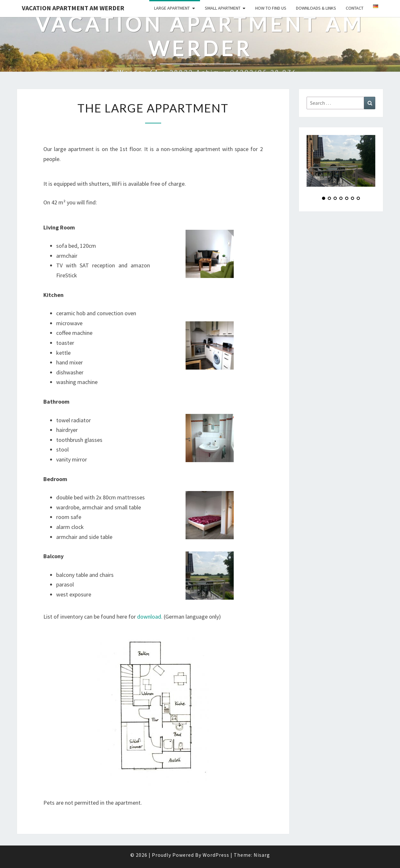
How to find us (271, 8)
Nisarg (262, 855)
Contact (355, 8)
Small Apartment (223, 8)
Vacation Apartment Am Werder (73, 8)
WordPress (216, 855)
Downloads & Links (316, 8)
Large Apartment (172, 8)
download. (150, 617)
